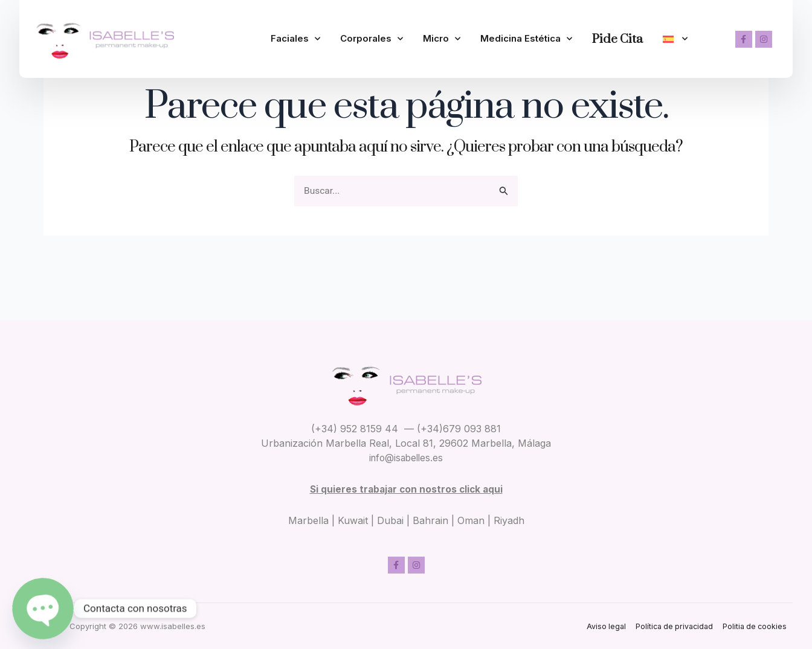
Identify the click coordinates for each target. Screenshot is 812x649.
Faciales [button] (295, 31)
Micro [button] (442, 31)
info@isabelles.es (406, 458)
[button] (675, 31)
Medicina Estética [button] (526, 31)
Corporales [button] (372, 31)
